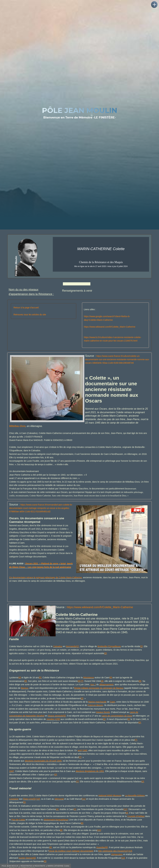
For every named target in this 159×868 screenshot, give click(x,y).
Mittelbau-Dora (17, 433)
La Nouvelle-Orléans (135, 802)
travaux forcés (103, 719)
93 (99, 857)
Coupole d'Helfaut (136, 823)
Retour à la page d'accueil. (26, 314)
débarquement (106, 691)
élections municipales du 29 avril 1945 (43, 767)
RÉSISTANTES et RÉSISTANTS (33, 866)
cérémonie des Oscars (113, 857)
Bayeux (25, 695)
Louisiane (14, 805)
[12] (126, 857)
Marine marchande (97, 708)
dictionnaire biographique (56, 826)
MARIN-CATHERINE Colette (58, 866)
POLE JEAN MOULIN (10, 866)
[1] (78, 653)
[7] (82, 688)
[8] (59, 726)
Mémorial (59, 805)
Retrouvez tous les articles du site (30, 321)
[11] (84, 805)
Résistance (89, 684)
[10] (38, 805)
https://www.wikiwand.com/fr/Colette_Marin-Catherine (110, 333)
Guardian (101, 854)
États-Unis (28, 805)
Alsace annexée (56, 722)
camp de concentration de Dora (117, 722)
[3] (105, 660)
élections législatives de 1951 (90, 778)
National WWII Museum (110, 802)
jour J (93, 691)
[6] (111, 684)
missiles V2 (52, 726)
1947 (12, 778)
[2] (141, 653)
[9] (129, 726)
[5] (40, 684)
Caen (112, 708)
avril (80, 757)
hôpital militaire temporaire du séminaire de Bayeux (99, 695)
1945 (85, 757)
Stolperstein (117, 861)
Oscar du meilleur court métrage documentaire (71, 857)
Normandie (71, 653)
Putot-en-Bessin (95, 712)
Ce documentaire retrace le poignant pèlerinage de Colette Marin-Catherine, (46, 584)
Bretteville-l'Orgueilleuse (109, 653)
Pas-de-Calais (18, 826)
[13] (130, 857)
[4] (20, 684)
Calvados (58, 653)
